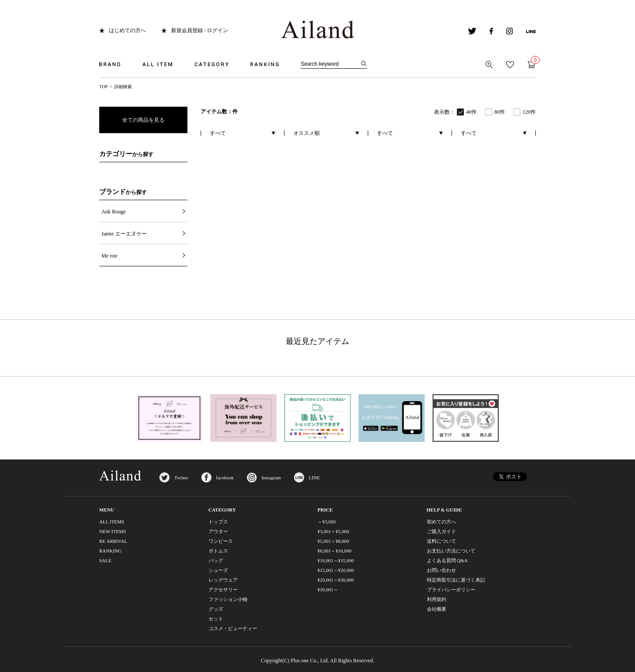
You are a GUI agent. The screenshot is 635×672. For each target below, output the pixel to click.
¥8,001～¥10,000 (334, 551)
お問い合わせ (441, 570)
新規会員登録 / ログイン (200, 30)
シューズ (218, 570)
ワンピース (221, 541)
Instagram (271, 478)
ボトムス (218, 551)
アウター (218, 531)
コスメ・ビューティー (233, 628)
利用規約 (437, 599)
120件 (529, 112)
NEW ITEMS (113, 531)
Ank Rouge (114, 212)
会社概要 (437, 609)
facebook (225, 478)
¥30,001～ (328, 590)
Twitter (181, 478)
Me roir (109, 256)
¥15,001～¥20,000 (336, 570)
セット (216, 619)
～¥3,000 (327, 522)
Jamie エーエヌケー (124, 234)
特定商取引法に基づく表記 (456, 580)
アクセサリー (223, 590)
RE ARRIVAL (113, 541)
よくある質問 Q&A (447, 560)
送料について (441, 541)
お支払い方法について (451, 551)
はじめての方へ (127, 30)
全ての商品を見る (143, 120)
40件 (471, 112)
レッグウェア (223, 580)
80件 (500, 112)
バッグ (216, 560)
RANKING (110, 551)
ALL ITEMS (112, 522)
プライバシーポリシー (451, 590)
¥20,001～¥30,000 (336, 580)
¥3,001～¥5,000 (333, 531)
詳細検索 (123, 87)
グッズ (216, 609)
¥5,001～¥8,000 (333, 541)
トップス (218, 522)
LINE (314, 478)
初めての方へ (441, 522)
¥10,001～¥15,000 (336, 560)
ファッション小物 (228, 599)
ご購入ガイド (441, 531)
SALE (105, 560)
